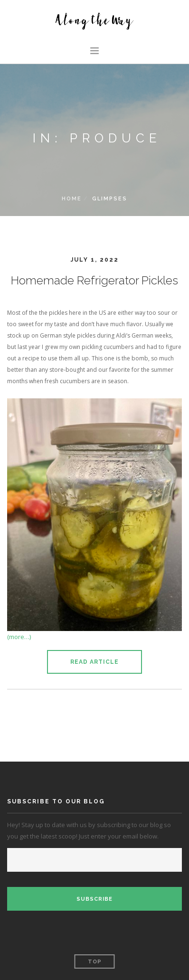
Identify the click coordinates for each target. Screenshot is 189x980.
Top (95, 962)
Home (72, 199)
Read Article (94, 662)
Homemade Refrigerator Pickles (94, 280)
